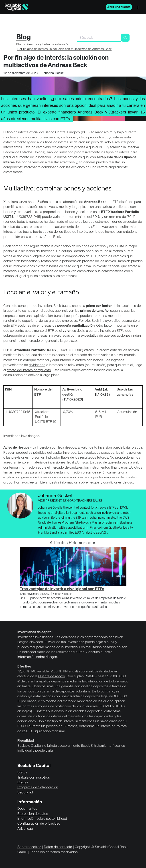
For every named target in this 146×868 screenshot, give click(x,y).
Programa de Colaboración (38, 787)
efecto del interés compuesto (29, 370)
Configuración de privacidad (39, 824)
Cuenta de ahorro (52, 676)
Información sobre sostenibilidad (42, 819)
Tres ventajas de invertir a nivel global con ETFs (62, 589)
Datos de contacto (58, 847)
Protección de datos (33, 814)
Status (22, 773)
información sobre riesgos (80, 483)
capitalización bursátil (49, 316)
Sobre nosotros (29, 847)
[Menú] (139, 7)
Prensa (23, 783)
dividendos (37, 365)
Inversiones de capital (35, 632)
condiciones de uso (118, 483)
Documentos (27, 809)
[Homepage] (16, 7)
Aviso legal (25, 829)
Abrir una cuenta (119, 7)
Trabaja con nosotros (34, 778)
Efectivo (24, 667)
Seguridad (25, 793)
